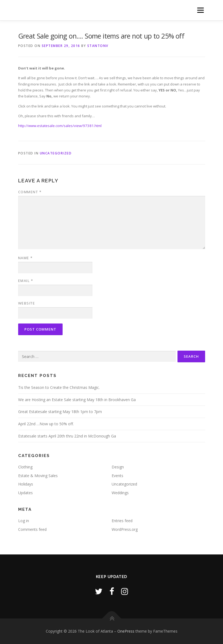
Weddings (120, 493)
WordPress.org (125, 529)
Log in (24, 521)
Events (117, 476)
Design (118, 467)
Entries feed (122, 521)
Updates (25, 493)
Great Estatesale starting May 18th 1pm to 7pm (60, 412)
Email (26, 281)
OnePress (126, 631)
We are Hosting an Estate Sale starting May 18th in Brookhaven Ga (77, 400)
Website (27, 303)
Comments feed (32, 529)
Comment (30, 192)
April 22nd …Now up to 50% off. (46, 424)
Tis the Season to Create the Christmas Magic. (59, 387)
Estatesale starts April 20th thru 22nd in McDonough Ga (67, 436)
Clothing (25, 467)
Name (25, 258)
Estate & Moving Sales (38, 476)
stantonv (98, 46)
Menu (200, 10)
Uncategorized (56, 153)
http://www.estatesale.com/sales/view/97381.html (60, 126)
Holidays (26, 484)
